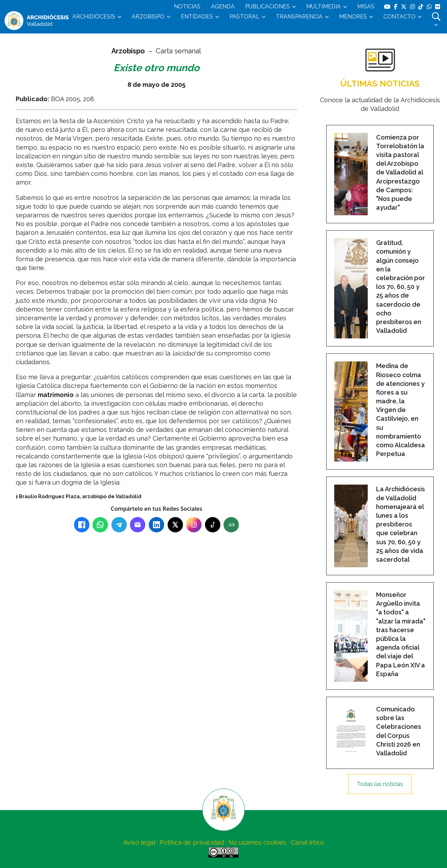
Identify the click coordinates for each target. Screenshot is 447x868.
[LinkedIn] (156, 525)
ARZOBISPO (148, 17)
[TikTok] (213, 525)
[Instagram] (194, 525)
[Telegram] (119, 525)
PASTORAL (244, 17)
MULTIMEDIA (324, 6)
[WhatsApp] (100, 525)
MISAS (366, 6)
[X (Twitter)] (175, 525)
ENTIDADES (197, 17)
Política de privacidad (192, 842)
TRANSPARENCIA (299, 17)
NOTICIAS (187, 6)
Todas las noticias (380, 784)
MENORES (353, 17)
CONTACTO (400, 17)
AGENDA (223, 6)
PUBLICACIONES (268, 6)
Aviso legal (139, 842)
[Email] (138, 525)
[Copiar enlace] (231, 525)
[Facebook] (82, 525)
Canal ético (307, 842)
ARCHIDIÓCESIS (94, 17)
